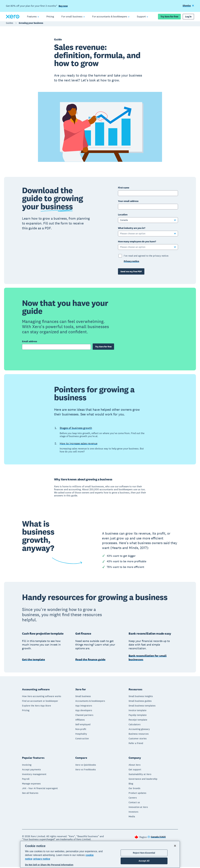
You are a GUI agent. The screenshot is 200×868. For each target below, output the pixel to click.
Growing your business (31, 24)
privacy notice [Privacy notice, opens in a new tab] (42, 859)
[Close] (175, 846)
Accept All (144, 861)
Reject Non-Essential (144, 853)
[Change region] (157, 838)
